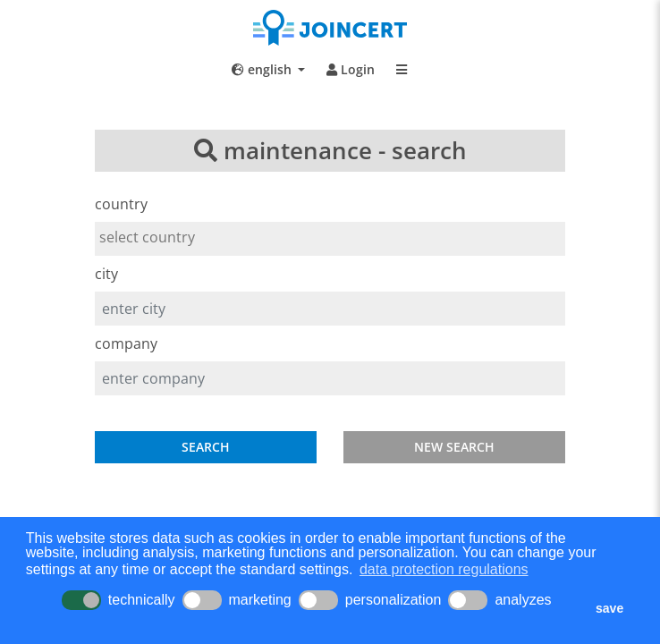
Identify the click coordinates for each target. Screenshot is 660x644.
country (121, 204)
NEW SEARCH (454, 447)
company (126, 343)
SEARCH (206, 447)
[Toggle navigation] (402, 70)
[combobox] (330, 239)
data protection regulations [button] (444, 569)
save (609, 608)
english (263, 69)
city (106, 274)
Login (351, 69)
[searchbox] (330, 237)
